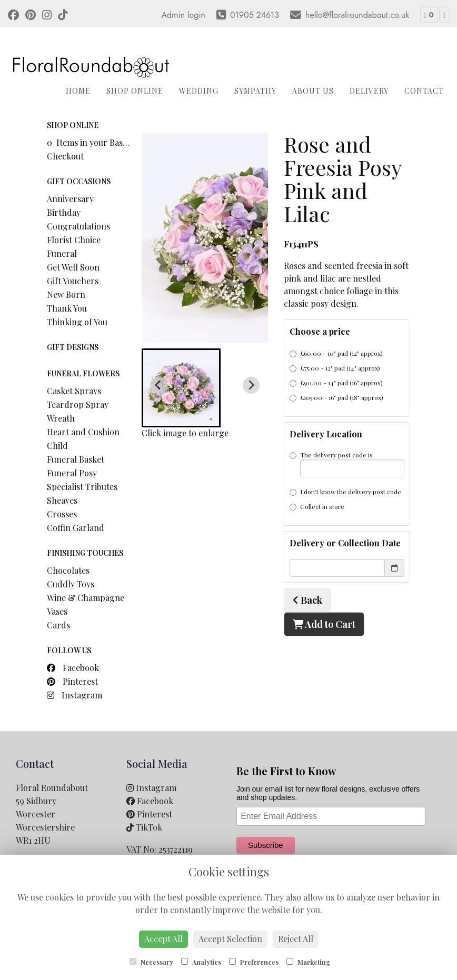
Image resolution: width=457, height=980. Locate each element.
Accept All (163, 939)
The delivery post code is (347, 464)
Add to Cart (324, 624)
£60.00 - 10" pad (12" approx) (336, 353)
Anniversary (70, 199)
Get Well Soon (73, 267)
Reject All (296, 939)
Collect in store (317, 506)
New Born (66, 294)
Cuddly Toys (71, 584)
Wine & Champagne (86, 598)
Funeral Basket (76, 459)
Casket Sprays (74, 391)
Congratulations (78, 226)
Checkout (65, 156)
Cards (58, 625)
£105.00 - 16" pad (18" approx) (336, 397)
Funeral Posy (72, 473)
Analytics (201, 962)
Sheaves (62, 500)
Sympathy (255, 91)
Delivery (369, 91)
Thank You (67, 308)
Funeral (62, 253)
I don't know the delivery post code (345, 492)
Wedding (199, 91)
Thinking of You (77, 322)
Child (57, 446)
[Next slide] (251, 385)
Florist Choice (74, 240)
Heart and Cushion (83, 432)
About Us (313, 91)
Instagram (74, 695)
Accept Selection (230, 939)
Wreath (61, 418)
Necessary (151, 962)
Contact (424, 91)
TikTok (144, 827)
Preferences (254, 962)
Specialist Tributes (82, 487)
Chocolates (68, 570)
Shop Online (135, 91)
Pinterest (72, 681)
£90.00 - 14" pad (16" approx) (336, 383)
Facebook (73, 668)
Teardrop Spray (78, 404)
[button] (181, 388)
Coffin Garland (76, 528)
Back (307, 600)
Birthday (64, 212)
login (196, 15)
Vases (57, 611)
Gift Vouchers (73, 281)
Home (78, 91)
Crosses (62, 514)
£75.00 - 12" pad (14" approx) (335, 368)
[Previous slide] (158, 385)
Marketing (308, 962)
